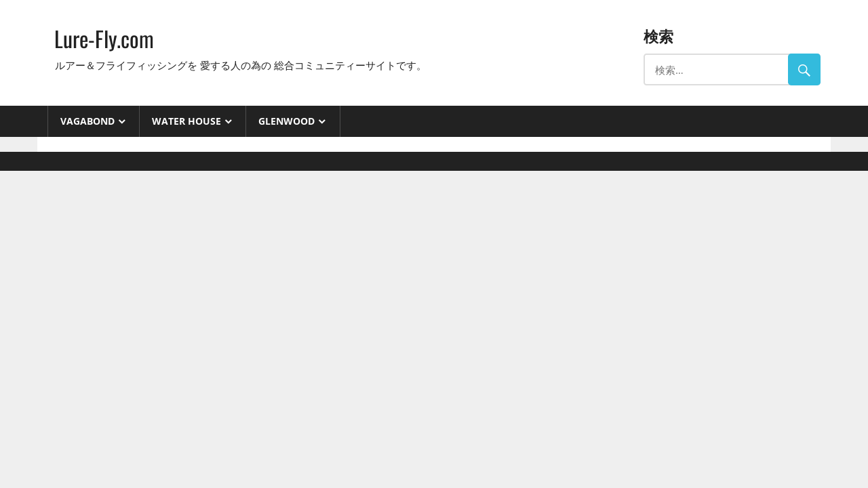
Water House (186, 121)
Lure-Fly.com (104, 38)
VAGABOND (87, 121)
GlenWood (287, 121)
